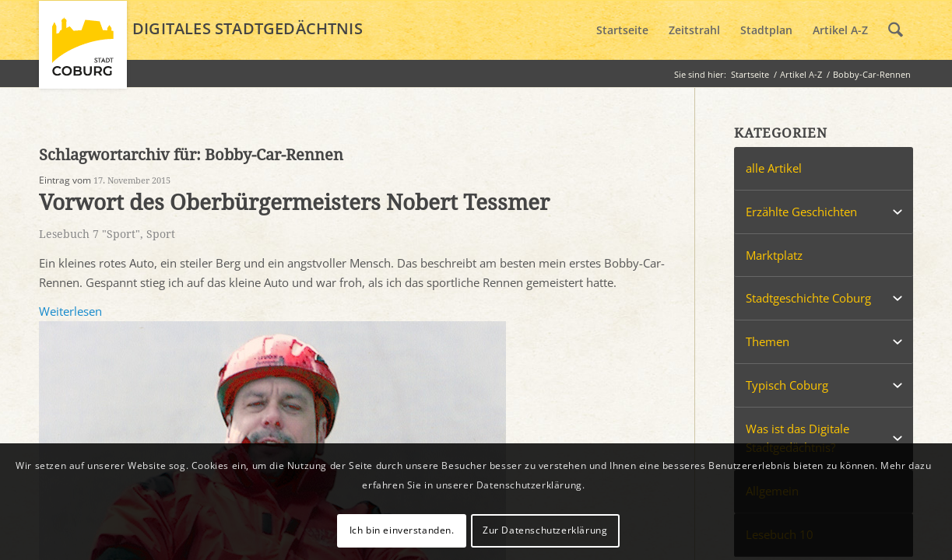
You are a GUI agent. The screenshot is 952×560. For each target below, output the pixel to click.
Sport (161, 234)
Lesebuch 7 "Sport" (90, 234)
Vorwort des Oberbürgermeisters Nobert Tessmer (294, 203)
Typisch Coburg (787, 385)
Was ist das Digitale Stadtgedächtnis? (797, 438)
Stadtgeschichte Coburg (808, 298)
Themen (768, 341)
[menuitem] (622, 30)
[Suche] (896, 30)
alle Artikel (774, 168)
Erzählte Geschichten (801, 212)
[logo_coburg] (83, 51)
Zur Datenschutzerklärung (545, 530)
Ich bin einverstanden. (402, 530)
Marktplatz (774, 255)
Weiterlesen (70, 311)
